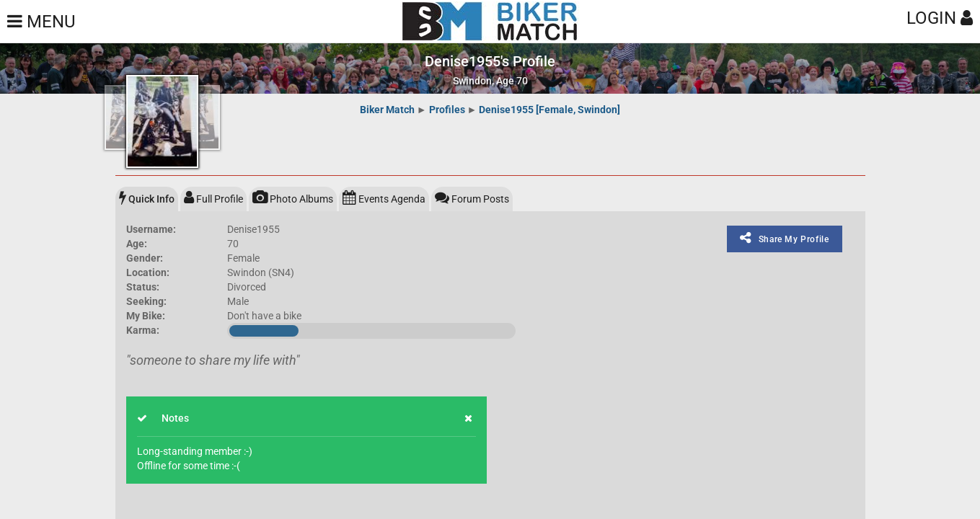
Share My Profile (784, 238)
